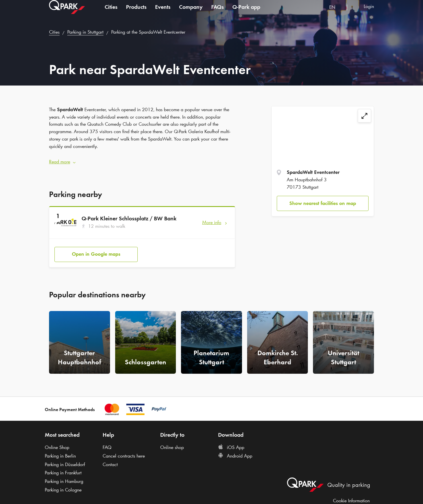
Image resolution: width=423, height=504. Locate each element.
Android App (235, 450)
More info (212, 220)
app (246, 13)
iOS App (231, 442)
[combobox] (336, 14)
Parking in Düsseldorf (65, 459)
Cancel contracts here (124, 450)
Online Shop (57, 442)
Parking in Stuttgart (85, 32)
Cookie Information (351, 495)
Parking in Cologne (63, 484)
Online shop (172, 442)
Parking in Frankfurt (63, 467)
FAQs (217, 13)
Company (191, 13)
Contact (110, 459)
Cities (111, 13)
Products (136, 13)
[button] (142, 159)
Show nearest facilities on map (323, 203)
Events (163, 13)
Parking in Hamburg (64, 476)
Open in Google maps (96, 249)
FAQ (107, 442)
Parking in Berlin (60, 450)
